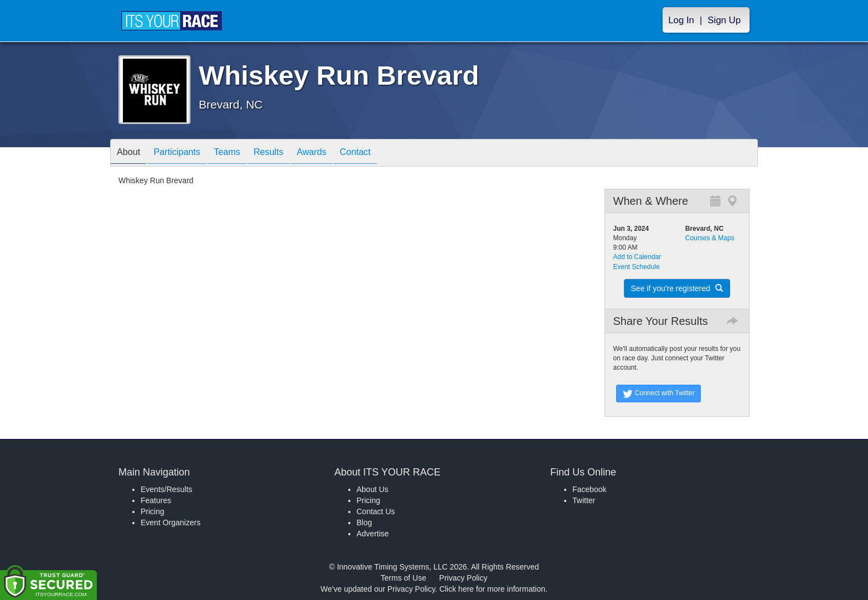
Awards (337, 154)
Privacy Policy (463, 578)
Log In (681, 20)
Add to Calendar (637, 257)
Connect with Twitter (658, 394)
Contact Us (376, 511)
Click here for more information (492, 589)
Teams (241, 154)
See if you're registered (677, 288)
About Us (373, 489)
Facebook (589, 489)
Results (288, 154)
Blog (364, 523)
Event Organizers (170, 523)
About (131, 154)
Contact (386, 154)
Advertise (373, 534)
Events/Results (166, 489)
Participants (185, 154)
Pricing (153, 511)
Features (156, 500)
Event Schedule (637, 267)
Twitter (584, 500)
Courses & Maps (710, 238)
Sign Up (724, 20)
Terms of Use (404, 578)
